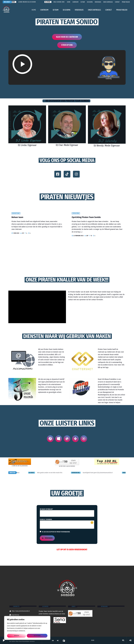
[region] (27, 628)
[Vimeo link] (6, 9)
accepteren (37, 636)
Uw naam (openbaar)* (67, 513)
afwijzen (16, 636)
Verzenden (47, 538)
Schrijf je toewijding (67, 524)
